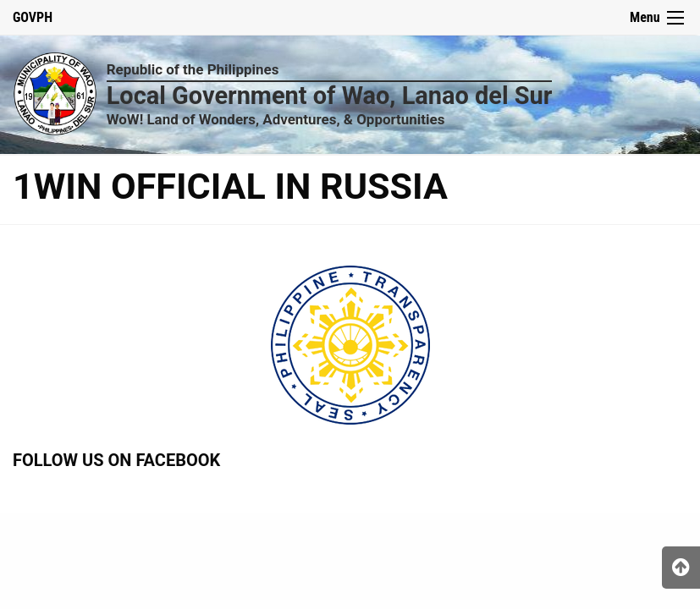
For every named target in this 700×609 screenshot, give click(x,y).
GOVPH (33, 17)
